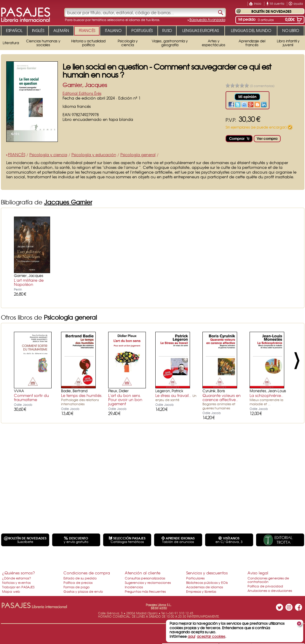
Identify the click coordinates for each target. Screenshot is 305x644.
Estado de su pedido (80, 578)
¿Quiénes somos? (19, 573)
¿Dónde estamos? (17, 578)
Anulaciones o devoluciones (270, 590)
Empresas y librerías (201, 591)
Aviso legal (258, 573)
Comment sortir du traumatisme (31, 397)
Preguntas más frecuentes (145, 591)
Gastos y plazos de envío (83, 591)
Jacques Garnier (68, 202)
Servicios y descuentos (207, 573)
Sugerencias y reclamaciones (148, 582)
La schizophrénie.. (266, 399)
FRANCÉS (17, 154)
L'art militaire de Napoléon (29, 282)
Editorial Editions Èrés (82, 93)
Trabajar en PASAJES (18, 587)
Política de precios (78, 582)
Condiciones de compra (87, 573)
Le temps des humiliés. (82, 399)
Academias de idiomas (205, 587)
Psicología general (138, 154)
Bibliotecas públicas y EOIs (207, 582)
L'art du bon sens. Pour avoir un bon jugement (125, 399)
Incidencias (134, 587)
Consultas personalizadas (145, 578)
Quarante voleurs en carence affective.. (222, 401)
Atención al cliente (143, 573)
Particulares (195, 578)
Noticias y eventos (16, 582)
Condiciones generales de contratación (268, 580)
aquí (191, 636)
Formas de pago (76, 587)
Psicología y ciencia (48, 154)
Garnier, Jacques (85, 85)
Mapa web (11, 591)
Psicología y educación (94, 154)
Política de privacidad (265, 586)
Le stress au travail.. (176, 397)
